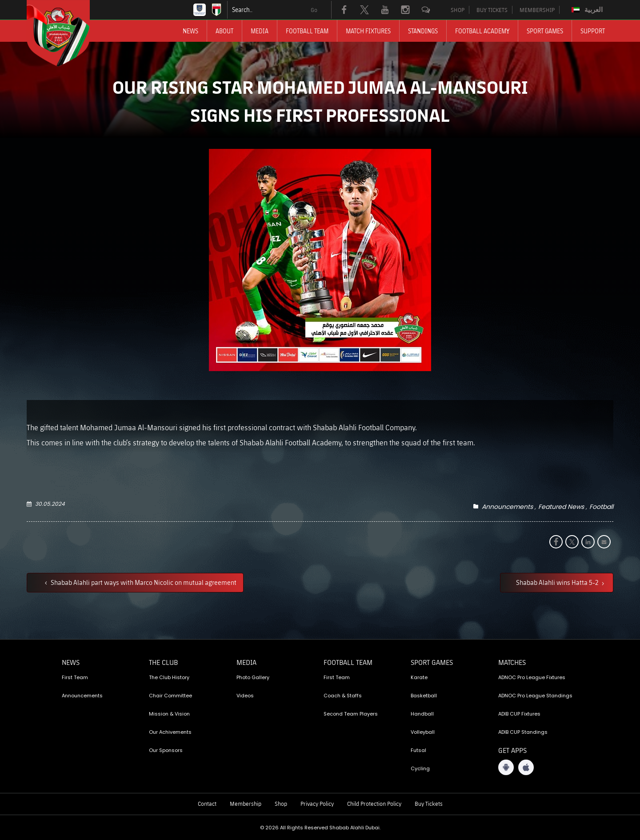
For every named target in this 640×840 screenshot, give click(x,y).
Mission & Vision (169, 714)
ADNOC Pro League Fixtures (532, 677)
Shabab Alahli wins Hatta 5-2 (558, 582)
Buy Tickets (429, 804)
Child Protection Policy (374, 804)
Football (601, 507)
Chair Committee (170, 696)
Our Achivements (170, 732)
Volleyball (423, 732)
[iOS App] (526, 767)
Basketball (424, 696)
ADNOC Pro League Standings (535, 696)
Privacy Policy (317, 804)
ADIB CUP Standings (523, 732)
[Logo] (66, 33)
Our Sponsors (166, 750)
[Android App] (506, 767)
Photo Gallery (253, 677)
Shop (281, 804)
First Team (75, 677)
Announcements (507, 507)
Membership (246, 804)
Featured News (561, 507)
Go (314, 10)
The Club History (169, 677)
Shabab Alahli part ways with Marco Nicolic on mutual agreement (143, 582)
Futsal (418, 750)
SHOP (458, 10)
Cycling (420, 768)
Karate (419, 677)
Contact (207, 804)
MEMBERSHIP (537, 10)
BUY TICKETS (492, 10)
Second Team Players (351, 714)
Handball (422, 714)
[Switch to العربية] (588, 10)
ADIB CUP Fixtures (519, 714)
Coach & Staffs (343, 696)
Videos (245, 696)
